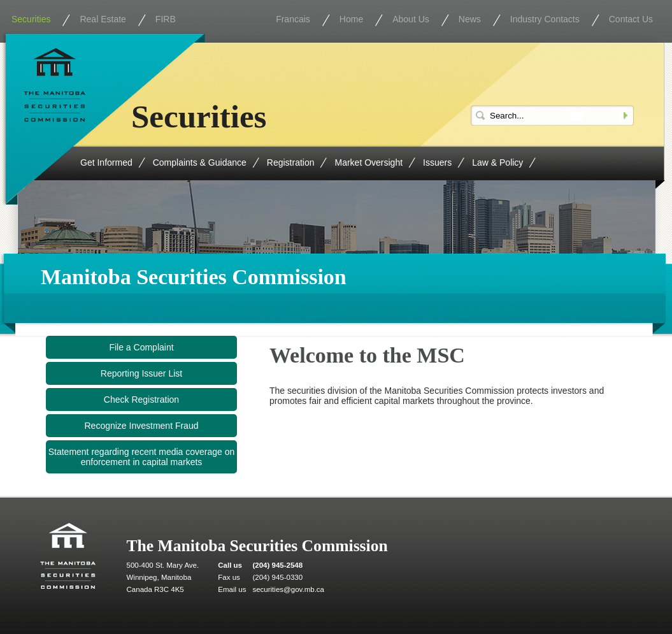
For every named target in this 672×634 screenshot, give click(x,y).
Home (351, 19)
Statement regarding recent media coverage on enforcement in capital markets (142, 457)
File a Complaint (141, 347)
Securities (31, 19)
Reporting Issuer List (141, 373)
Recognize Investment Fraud (142, 426)
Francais (293, 19)
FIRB (166, 19)
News (470, 19)
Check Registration (141, 400)
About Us (411, 19)
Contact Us (631, 19)
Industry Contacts (545, 19)
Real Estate (103, 19)
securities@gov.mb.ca (288, 589)
